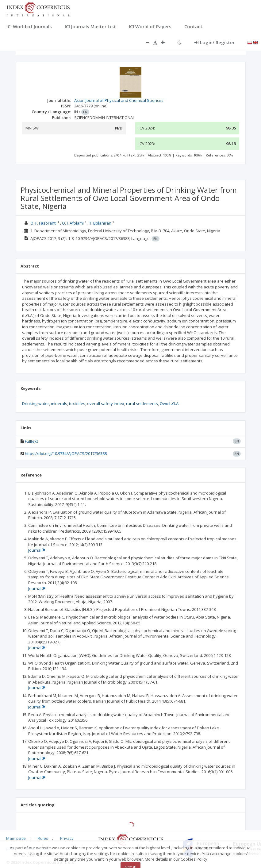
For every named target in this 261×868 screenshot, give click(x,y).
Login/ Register (215, 42)
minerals (59, 403)
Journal (37, 550)
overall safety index (106, 403)
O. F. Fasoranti (43, 223)
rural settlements (142, 403)
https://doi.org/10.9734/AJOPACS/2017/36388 (66, 453)
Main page (16, 838)
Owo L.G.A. (170, 403)
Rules (43, 838)
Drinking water (36, 403)
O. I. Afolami (73, 223)
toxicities (77, 403)
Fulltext (31, 441)
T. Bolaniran (100, 223)
